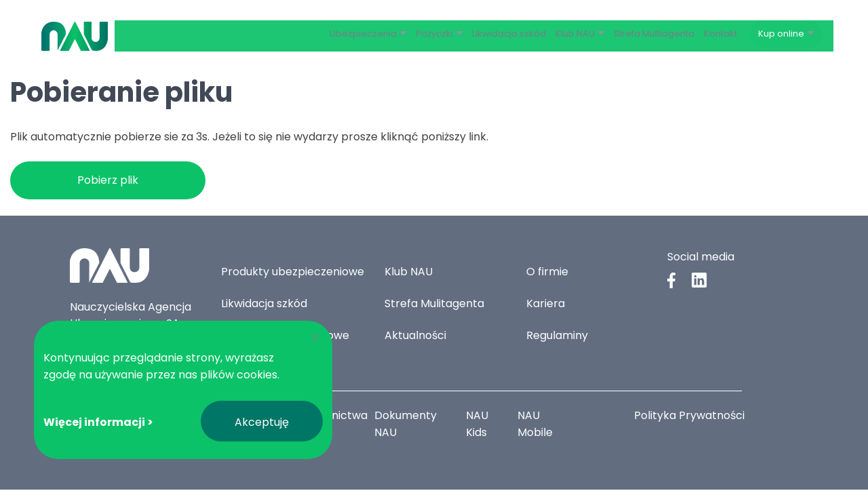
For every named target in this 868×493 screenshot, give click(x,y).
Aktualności (415, 339)
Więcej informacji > (98, 422)
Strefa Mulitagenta (434, 307)
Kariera (546, 307)
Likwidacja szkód (264, 307)
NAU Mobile (537, 427)
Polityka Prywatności (689, 419)
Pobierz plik (108, 183)
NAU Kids (479, 427)
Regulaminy (557, 339)
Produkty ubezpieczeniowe (293, 275)
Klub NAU (409, 275)
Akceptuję (262, 422)
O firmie (547, 275)
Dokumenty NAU (412, 427)
